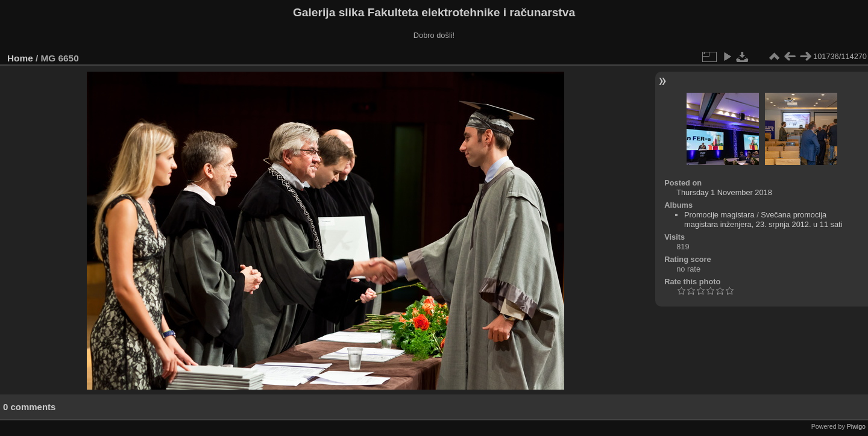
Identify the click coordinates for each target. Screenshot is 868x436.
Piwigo (856, 426)
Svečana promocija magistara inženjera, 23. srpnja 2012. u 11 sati (763, 220)
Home (20, 58)
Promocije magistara (719, 215)
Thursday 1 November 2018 (724, 192)
